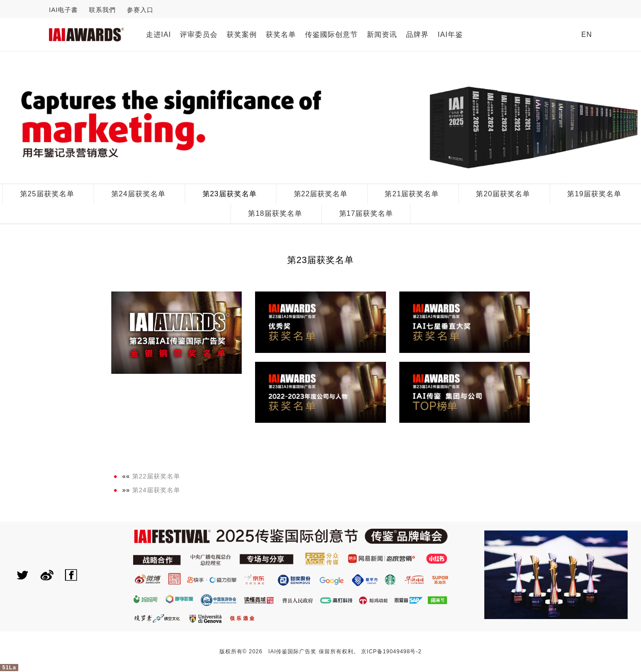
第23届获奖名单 (230, 194)
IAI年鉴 (450, 34)
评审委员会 (199, 34)
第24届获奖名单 (138, 194)
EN (587, 34)
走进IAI (159, 34)
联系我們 (102, 10)
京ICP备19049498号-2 (391, 652)
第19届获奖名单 (594, 194)
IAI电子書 (63, 10)
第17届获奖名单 (366, 213)
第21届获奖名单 (412, 194)
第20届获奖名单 (503, 194)
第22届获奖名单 (321, 194)
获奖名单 (281, 34)
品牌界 (417, 34)
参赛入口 (140, 10)
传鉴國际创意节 (331, 34)
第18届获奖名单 (275, 213)
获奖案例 (242, 34)
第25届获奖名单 (47, 194)
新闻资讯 (382, 34)
